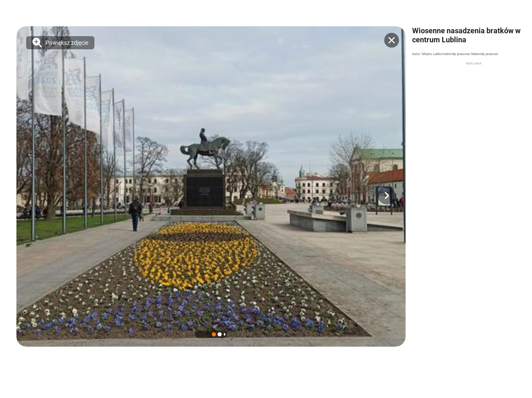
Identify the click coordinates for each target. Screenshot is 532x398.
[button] (387, 196)
